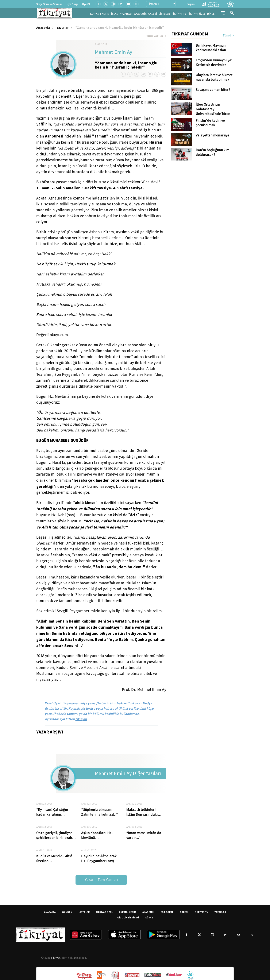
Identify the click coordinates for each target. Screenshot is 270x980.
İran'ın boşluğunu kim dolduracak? (213, 154)
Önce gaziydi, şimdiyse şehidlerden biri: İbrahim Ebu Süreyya (56, 837)
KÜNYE (149, 919)
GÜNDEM (67, 913)
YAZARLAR (126, 15)
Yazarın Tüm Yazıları (101, 881)
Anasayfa (43, 29)
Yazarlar (63, 29)
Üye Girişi (72, 4)
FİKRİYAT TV (179, 15)
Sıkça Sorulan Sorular (49, 4)
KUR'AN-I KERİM (100, 15)
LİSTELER (164, 15)
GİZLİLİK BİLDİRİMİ (128, 919)
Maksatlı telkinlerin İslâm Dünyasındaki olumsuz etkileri (142, 813)
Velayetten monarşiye (213, 137)
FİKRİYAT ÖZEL (197, 15)
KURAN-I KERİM (128, 913)
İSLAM (115, 15)
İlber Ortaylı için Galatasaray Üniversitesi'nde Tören (213, 111)
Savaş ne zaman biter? (213, 91)
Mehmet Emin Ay (114, 54)
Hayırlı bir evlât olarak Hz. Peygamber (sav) (99, 860)
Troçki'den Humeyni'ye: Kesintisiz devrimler (214, 64)
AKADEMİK (140, 15)
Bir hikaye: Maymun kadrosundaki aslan (211, 49)
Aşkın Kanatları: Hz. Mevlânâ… (97, 837)
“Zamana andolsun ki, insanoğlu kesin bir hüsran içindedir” (120, 29)
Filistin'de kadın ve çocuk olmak (210, 124)
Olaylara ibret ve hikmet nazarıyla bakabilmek (214, 79)
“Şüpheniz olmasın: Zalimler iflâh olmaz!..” (99, 813)
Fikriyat (56, 959)
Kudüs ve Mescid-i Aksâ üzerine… (54, 860)
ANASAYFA (50, 913)
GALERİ (153, 15)
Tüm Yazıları (156, 37)
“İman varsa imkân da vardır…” (144, 837)
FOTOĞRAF (167, 913)
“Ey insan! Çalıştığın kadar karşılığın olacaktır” (52, 813)
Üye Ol (86, 4)
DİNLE (211, 15)
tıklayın (81, 720)
